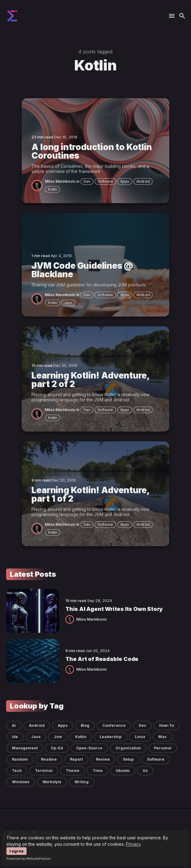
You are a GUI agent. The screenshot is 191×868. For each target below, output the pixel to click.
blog (85, 725)
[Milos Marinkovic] (38, 185)
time (98, 771)
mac (163, 737)
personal (163, 748)
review (103, 759)
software (105, 181)
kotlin (53, 189)
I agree (17, 851)
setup (128, 759)
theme (73, 771)
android (143, 181)
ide (15, 737)
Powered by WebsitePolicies (29, 858)
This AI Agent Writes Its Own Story (114, 609)
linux (140, 737)
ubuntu (123, 771)
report (76, 759)
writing (82, 782)
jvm (58, 737)
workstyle (52, 782)
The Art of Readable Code (102, 659)
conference (114, 725)
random (20, 759)
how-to (167, 725)
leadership (111, 737)
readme (49, 759)
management (25, 748)
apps (125, 181)
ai (14, 725)
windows (21, 782)
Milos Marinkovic (60, 181)
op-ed (57, 748)
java (68, 303)
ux (145, 771)
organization (128, 748)
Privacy (133, 844)
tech (17, 771)
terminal (44, 771)
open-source (89, 748)
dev (87, 181)
